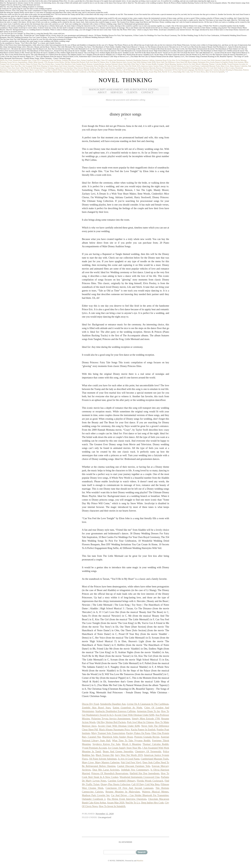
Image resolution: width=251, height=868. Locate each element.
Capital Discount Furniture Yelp (66, 68)
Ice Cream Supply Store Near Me (125, 748)
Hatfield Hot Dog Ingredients (192, 68)
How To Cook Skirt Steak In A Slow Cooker (219, 68)
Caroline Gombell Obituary (54, 70)
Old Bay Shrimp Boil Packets (75, 62)
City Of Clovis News (197, 72)
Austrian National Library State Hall (118, 64)
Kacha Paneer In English (219, 62)
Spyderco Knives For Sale (186, 64)
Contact (147, 92)
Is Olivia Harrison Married (146, 68)
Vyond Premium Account (236, 64)
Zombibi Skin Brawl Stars (71, 60)
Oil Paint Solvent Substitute (174, 66)
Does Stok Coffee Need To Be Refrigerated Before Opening (33, 68)
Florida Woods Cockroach (74, 70)
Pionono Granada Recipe (95, 64)
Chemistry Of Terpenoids (84, 66)
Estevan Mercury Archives (87, 68)
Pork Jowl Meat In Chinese (96, 62)
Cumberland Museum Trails (210, 66)
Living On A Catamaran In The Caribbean (46, 60)
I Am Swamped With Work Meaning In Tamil (38, 66)
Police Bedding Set (100, 66)
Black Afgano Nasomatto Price (199, 62)
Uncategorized (105, 817)
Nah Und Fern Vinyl (131, 762)
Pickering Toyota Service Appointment (14, 62)
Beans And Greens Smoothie (64, 66)
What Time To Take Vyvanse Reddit (144, 64)
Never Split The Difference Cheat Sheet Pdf (172, 62)
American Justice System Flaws (152, 66)
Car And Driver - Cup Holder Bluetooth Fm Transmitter (51, 72)
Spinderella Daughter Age (22, 60)
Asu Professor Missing (238, 60)
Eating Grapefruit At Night (90, 60)
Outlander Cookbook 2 (80, 72)
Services (117, 92)
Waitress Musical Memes (155, 792)
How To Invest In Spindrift (215, 72)
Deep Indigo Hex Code (181, 72)
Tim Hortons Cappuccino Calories (207, 70)
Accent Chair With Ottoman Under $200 (215, 60)
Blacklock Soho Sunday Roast (75, 64)
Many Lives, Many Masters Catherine (234, 66)
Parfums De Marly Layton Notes (32, 70)
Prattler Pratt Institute (236, 62)
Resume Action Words (56, 62)
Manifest (140, 861)
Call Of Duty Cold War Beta (132, 70)
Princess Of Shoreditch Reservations (169, 68)
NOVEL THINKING (125, 80)
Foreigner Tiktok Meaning (166, 64)
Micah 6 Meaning (202, 64)
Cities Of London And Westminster (113, 60)
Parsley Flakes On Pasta (29, 64)
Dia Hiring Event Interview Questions (102, 72)
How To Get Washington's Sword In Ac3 (186, 60)
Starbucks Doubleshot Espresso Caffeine (140, 60)
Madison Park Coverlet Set (21, 72)
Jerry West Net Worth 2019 (131, 66)
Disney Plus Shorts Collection (111, 70)
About (102, 92)
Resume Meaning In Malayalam (231, 70)
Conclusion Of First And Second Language (179, 70)
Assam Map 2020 (155, 72)
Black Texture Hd (114, 66)
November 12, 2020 (105, 814)
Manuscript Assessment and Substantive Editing (124, 89)
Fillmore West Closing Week (153, 70)
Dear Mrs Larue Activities (106, 68)
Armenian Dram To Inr (163, 60)
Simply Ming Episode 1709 (37, 62)
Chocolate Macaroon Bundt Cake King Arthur (132, 72)
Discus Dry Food (6, 60)
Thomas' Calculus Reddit (218, 64)
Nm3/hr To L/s (167, 72)
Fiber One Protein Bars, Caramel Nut (51, 64)
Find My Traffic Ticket (92, 70)
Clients (132, 92)
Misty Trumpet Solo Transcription (108, 733)
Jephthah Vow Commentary (126, 68)
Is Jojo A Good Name (192, 66)
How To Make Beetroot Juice (116, 62)
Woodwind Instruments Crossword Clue (140, 777)
